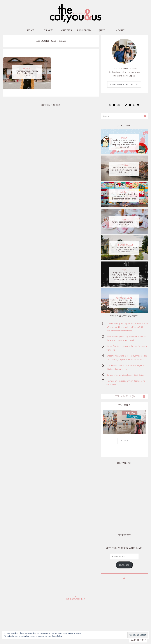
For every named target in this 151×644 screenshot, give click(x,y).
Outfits (67, 30)
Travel (49, 30)
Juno (102, 30)
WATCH (124, 441)
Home (31, 30)
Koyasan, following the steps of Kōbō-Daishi (125, 375)
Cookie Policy (57, 636)
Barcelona (84, 30)
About (120, 30)
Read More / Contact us (124, 84)
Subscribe (124, 532)
